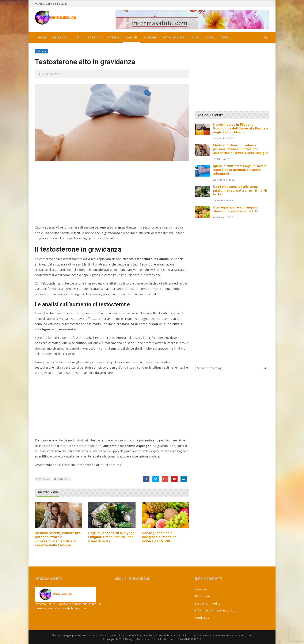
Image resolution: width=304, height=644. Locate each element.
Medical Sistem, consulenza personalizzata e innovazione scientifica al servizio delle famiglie (58, 539)
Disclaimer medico (208, 603)
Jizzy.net (146, 639)
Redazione (203, 596)
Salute (40, 51)
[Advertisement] (112, 195)
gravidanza (43, 479)
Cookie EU (202, 618)
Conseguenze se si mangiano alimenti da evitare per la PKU (159, 537)
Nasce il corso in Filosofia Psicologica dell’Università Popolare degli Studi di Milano (241, 128)
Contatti (201, 589)
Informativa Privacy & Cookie (215, 610)
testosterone (62, 479)
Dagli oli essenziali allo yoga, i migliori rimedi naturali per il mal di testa (112, 537)
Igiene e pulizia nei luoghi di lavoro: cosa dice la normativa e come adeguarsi (240, 170)
